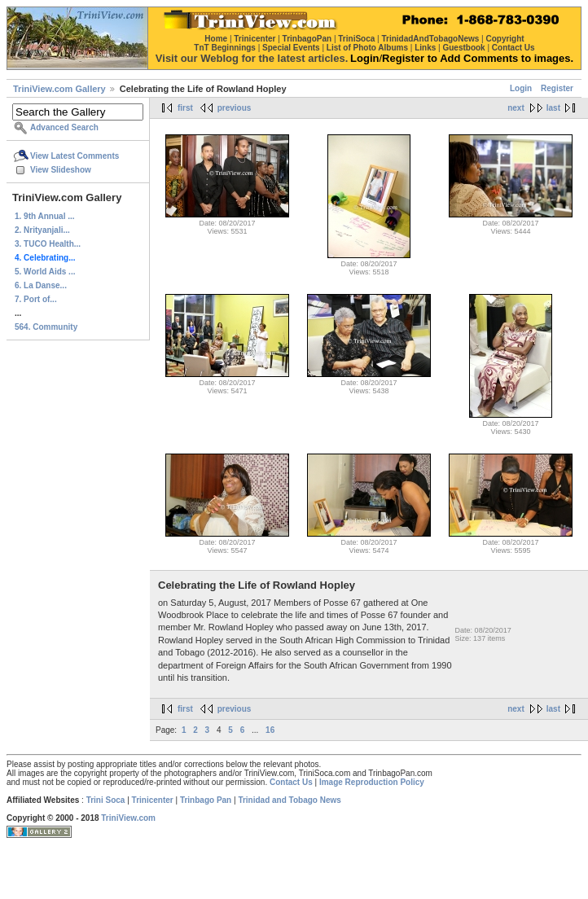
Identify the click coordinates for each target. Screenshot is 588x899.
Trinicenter (153, 800)
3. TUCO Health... (48, 244)
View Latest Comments (75, 156)
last (553, 108)
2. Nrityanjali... (42, 230)
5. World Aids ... (45, 272)
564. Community (46, 327)
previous (235, 108)
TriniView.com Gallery (59, 89)
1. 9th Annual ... (45, 216)
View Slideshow (61, 170)
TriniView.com (128, 818)
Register (557, 88)
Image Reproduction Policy (372, 782)
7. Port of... (36, 299)
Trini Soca (106, 800)
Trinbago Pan (206, 800)
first (185, 108)
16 (270, 730)
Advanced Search (64, 127)
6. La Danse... (41, 285)
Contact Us (291, 782)
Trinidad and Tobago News (290, 800)
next (516, 108)
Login (521, 88)
